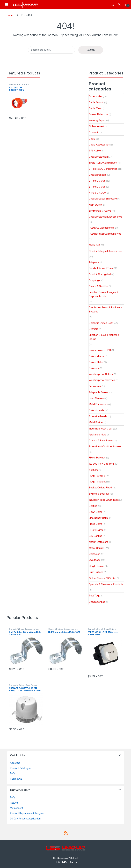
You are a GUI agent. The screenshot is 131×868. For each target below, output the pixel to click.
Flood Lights (96, 524)
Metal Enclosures (98, 404)
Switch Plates (96, 362)
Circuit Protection (98, 157)
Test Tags (94, 596)
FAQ (12, 773)
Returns (14, 803)
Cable (92, 139)
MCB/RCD (94, 245)
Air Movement (96, 126)
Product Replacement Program (27, 813)
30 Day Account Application (25, 819)
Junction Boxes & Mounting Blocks (104, 337)
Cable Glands (96, 102)
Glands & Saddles (99, 286)
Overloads (95, 560)
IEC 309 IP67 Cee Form (102, 464)
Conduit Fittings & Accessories (105, 251)
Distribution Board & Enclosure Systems (105, 309)
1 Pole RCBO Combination (103, 163)
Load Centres (96, 398)
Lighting (93, 506)
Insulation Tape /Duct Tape (104, 500)
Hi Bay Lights (96, 530)
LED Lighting (96, 536)
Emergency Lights (99, 518)
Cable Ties (95, 108)
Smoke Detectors (99, 114)
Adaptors (94, 262)
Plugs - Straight (97, 482)
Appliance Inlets (98, 435)
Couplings (94, 280)
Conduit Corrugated (100, 274)
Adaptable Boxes (98, 392)
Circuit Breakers (98, 175)
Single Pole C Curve (100, 211)
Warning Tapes (97, 120)
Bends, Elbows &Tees (101, 268)
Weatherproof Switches (102, 380)
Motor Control (96, 548)
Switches (94, 368)
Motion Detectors (98, 542)
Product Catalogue (20, 768)
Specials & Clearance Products (106, 584)
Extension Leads (98, 416)
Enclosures (95, 386)
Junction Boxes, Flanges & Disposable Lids (104, 294)
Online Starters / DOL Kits (103, 578)
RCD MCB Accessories (101, 228)
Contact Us (16, 779)
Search (112, 4)
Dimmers (94, 329)
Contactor (94, 554)
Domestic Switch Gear (101, 323)
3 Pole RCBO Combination (103, 169)
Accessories (96, 96)
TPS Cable (95, 151)
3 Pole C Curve (97, 181)
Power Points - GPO (100, 350)
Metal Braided (97, 422)
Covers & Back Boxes (101, 440)
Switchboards (96, 410)
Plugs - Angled (97, 476)
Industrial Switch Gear (101, 429)
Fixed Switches (97, 458)
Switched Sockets (99, 494)
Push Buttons (96, 572)
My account (17, 808)
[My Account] (119, 4)
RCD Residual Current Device (105, 234)
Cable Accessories (99, 145)
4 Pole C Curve (97, 193)
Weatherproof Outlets (101, 374)
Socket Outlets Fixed (100, 487)
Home (10, 15)
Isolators (93, 470)
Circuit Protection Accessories (105, 217)
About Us (15, 763)
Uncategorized (97, 602)
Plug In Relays (97, 566)
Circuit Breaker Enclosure (103, 199)
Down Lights (96, 512)
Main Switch (95, 205)
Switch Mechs (96, 356)
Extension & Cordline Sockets (105, 446)
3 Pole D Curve (97, 187)
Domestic (94, 132)
